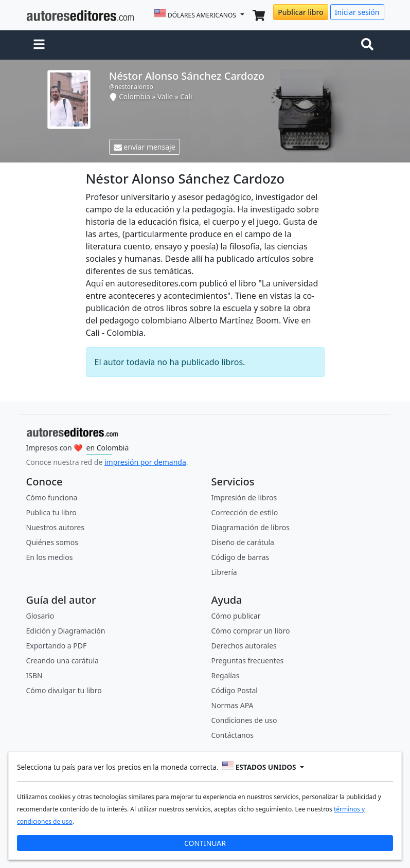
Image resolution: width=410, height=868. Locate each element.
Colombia (135, 96)
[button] (39, 45)
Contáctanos (233, 735)
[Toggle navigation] (369, 45)
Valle (165, 96)
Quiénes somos (52, 542)
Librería (224, 572)
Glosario (40, 616)
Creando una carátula (63, 661)
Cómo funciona (52, 498)
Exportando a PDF (57, 646)
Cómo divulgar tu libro (64, 690)
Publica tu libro (51, 512)
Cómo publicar (236, 616)
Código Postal (235, 690)
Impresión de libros (244, 498)
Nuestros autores (55, 527)
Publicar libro (300, 12)
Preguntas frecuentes (248, 661)
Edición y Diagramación (66, 631)
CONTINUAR (205, 843)
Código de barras (240, 557)
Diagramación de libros (251, 527)
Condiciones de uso (244, 720)
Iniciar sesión (357, 12)
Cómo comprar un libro (251, 631)
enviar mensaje (145, 147)
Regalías (226, 675)
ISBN (34, 675)
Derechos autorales (244, 646)
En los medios (50, 557)
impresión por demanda (145, 462)
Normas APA (233, 705)
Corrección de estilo (245, 512)
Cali (186, 96)
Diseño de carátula (243, 542)
